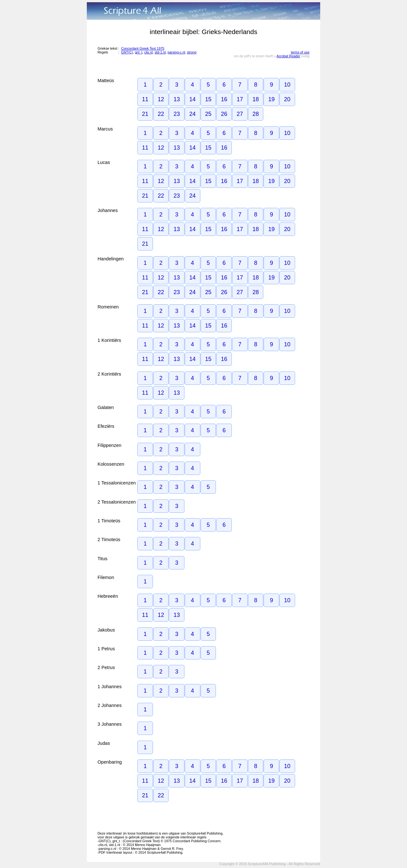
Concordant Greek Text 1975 (143, 48)
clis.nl (149, 52)
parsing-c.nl (176, 52)
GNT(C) (127, 52)
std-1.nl (160, 52)
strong (192, 52)
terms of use (300, 52)
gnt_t (139, 52)
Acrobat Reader (289, 56)
